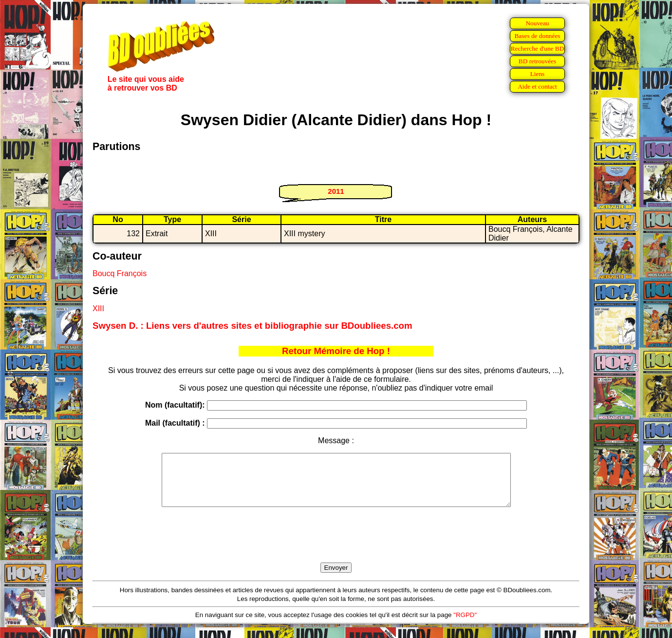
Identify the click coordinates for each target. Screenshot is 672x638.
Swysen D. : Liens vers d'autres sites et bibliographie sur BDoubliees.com (252, 326)
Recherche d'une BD (538, 48)
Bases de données (537, 36)
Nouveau (537, 23)
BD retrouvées (537, 61)
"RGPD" (465, 625)
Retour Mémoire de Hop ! (336, 351)
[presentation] (336, 546)
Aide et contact (537, 86)
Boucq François (120, 273)
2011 (336, 191)
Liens (538, 74)
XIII (98, 309)
